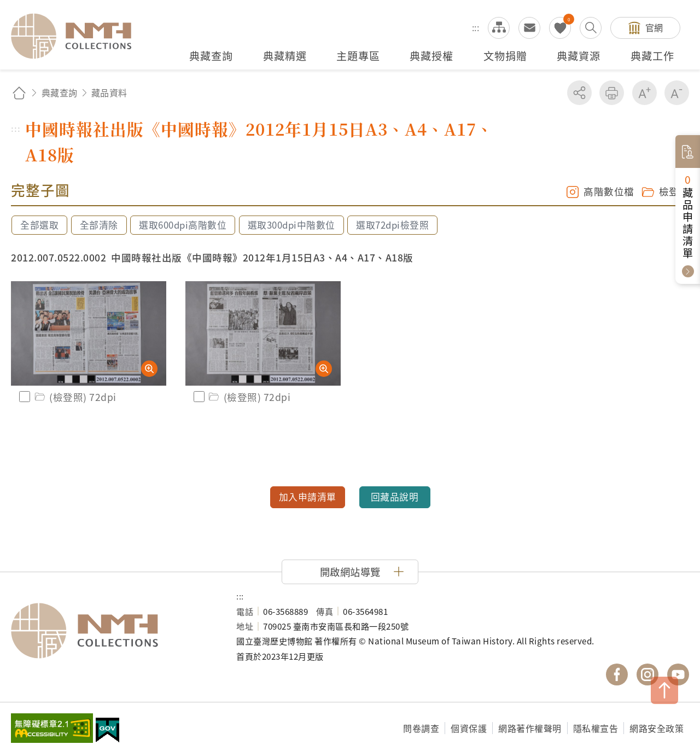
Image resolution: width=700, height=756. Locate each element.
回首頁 (19, 93)
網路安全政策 (657, 728)
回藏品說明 (395, 497)
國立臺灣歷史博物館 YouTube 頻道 (678, 674)
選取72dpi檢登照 (392, 225)
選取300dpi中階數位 (291, 225)
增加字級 (644, 93)
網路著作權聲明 (530, 728)
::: (476, 27)
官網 (654, 27)
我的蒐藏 (560, 28)
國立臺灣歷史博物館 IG (647, 674)
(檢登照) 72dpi (75, 397)
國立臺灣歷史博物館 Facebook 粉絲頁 (617, 674)
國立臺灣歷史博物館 (113, 631)
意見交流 (529, 28)
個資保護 (469, 728)
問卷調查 (421, 728)
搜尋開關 (591, 28)
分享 (579, 93)
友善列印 (612, 93)
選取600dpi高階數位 (183, 225)
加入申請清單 (308, 497)
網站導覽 (499, 28)
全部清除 (99, 225)
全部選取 (39, 225)
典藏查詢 (60, 92)
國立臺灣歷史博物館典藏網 (78, 36)
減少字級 (677, 93)
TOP (664, 690)
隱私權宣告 (596, 728)
